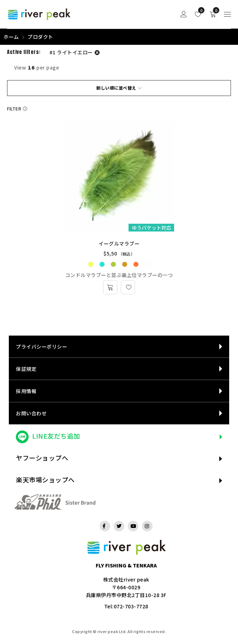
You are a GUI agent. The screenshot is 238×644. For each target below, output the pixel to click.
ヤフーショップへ (42, 458)
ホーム (11, 37)
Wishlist (200, 10)
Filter (14, 109)
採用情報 (26, 391)
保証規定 (26, 369)
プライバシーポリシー (41, 347)
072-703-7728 (131, 606)
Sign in (184, 14)
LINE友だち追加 (56, 436)
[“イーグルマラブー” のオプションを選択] (110, 287)
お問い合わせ (31, 413)
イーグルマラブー (119, 243)
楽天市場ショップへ (45, 480)
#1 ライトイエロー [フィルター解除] (71, 52)
